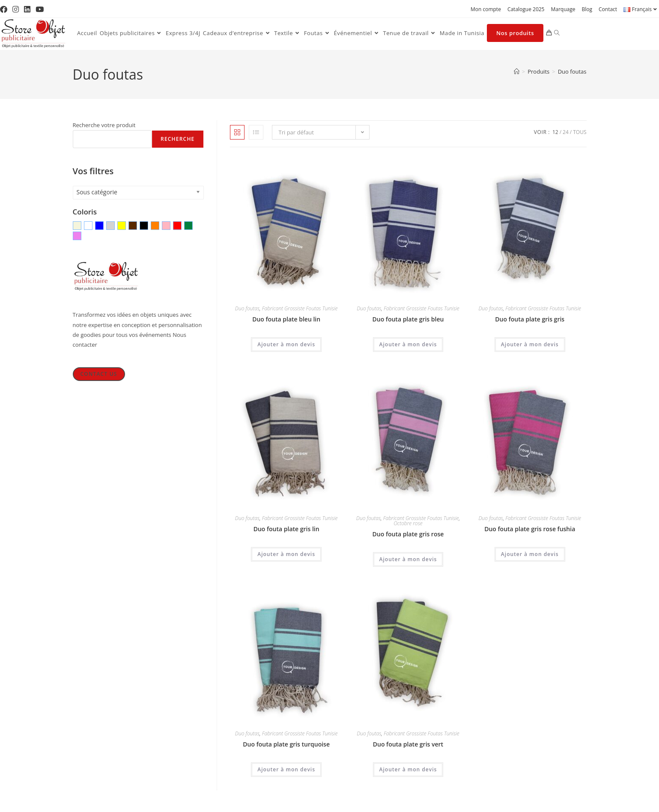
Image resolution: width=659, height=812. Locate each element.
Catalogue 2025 (526, 9)
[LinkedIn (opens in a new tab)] (27, 9)
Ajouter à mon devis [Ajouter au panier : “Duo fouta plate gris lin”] (286, 554)
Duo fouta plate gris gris (530, 319)
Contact (608, 9)
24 (566, 132)
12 (555, 132)
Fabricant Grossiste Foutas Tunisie (300, 308)
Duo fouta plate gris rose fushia (530, 529)
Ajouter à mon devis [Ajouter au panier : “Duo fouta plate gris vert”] (408, 769)
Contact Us (98, 374)
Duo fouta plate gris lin (286, 529)
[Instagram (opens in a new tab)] (16, 9)
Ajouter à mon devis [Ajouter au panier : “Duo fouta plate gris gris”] (530, 344)
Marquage (563, 9)
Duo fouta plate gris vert (408, 744)
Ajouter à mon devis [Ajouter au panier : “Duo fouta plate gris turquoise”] (286, 769)
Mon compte (486, 9)
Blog (587, 9)
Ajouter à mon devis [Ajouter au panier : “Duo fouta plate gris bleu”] (408, 344)
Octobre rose (408, 523)
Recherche (177, 139)
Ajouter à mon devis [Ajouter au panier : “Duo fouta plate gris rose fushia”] (530, 554)
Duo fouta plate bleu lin (286, 319)
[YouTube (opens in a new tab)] (40, 9)
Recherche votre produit (104, 125)
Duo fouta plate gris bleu (408, 319)
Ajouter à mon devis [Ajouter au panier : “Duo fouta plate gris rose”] (408, 559)
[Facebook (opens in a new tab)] (5, 9)
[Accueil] (517, 71)
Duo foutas (572, 71)
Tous (580, 132)
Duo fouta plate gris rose (408, 534)
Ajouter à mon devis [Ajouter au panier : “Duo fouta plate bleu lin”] (286, 344)
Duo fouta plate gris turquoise (286, 744)
